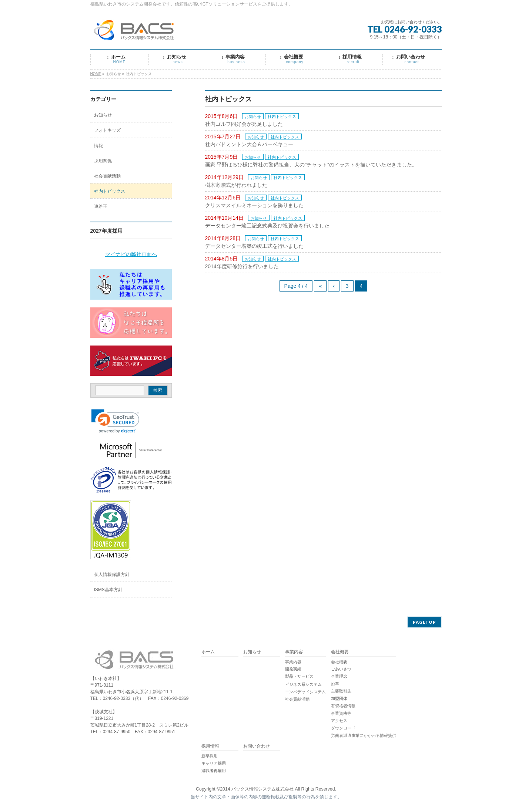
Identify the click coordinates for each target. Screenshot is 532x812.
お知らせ (253, 117)
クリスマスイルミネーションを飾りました (254, 205)
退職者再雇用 (214, 771)
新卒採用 (210, 756)
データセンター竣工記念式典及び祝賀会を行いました (267, 226)
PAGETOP (424, 622)
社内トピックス (282, 117)
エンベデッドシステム (305, 692)
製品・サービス (299, 676)
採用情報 (210, 746)
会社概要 (340, 652)
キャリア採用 (214, 763)
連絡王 (101, 206)
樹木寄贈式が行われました (236, 185)
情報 (98, 146)
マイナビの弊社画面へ (131, 254)
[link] (115, 421)
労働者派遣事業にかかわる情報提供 (364, 735)
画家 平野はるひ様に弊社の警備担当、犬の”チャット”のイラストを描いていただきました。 (311, 165)
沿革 (335, 684)
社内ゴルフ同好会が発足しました (244, 124)
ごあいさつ (341, 669)
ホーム (208, 652)
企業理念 (339, 676)
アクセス (339, 721)
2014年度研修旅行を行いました (242, 266)
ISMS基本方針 (108, 590)
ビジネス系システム (303, 684)
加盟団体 (339, 698)
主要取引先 (341, 691)
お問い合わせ (257, 746)
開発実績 (293, 669)
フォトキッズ (107, 130)
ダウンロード (343, 728)
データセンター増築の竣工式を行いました (254, 246)
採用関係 (103, 161)
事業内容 (294, 652)
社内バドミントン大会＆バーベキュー (249, 144)
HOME (96, 74)
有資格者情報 (343, 706)
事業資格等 (341, 713)
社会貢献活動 (107, 176)
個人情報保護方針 (112, 575)
